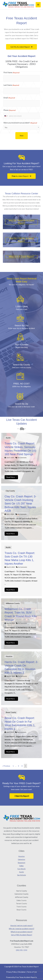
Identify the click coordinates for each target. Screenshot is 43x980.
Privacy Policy (11, 972)
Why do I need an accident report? (22, 929)
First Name (11, 73)
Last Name (11, 85)
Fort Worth (22, 869)
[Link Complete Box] (21, 458)
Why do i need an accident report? (22, 222)
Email (9, 98)
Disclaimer (22, 972)
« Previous (6, 766)
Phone (9, 110)
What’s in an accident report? (22, 932)
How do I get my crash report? (22, 926)
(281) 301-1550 (21, 950)
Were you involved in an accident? (20, 123)
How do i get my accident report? (21, 240)
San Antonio (22, 875)
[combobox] (6, 116)
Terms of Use (32, 972)
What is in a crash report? (21, 257)
